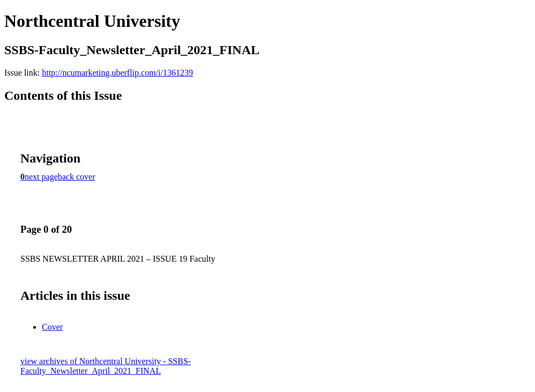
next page (41, 177)
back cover (77, 177)
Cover (52, 327)
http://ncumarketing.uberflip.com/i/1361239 (117, 73)
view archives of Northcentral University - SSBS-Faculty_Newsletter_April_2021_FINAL (106, 366)
